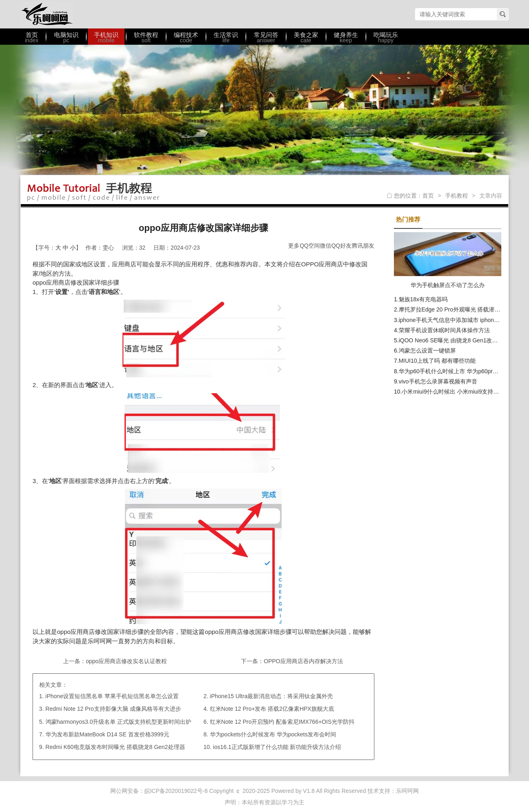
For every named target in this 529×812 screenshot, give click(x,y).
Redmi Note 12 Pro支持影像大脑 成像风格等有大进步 (113, 709)
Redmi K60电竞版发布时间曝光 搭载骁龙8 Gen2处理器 (115, 747)
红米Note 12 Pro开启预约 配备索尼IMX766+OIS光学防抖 (282, 722)
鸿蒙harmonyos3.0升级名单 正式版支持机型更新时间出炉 (119, 722)
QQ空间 (310, 246)
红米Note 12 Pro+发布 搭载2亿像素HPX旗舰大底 (272, 709)
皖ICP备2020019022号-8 (176, 791)
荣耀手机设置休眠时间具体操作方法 (444, 330)
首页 (428, 196)
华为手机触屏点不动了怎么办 (448, 285)
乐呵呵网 (47, 14)
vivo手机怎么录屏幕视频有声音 (438, 381)
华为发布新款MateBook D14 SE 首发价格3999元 (107, 734)
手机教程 (457, 196)
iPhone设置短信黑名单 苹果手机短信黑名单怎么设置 (112, 696)
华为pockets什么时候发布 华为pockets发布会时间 (273, 734)
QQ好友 (341, 246)
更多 (294, 246)
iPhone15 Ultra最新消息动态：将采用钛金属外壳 (272, 696)
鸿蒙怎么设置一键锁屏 (427, 350)
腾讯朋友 (363, 246)
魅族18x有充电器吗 (423, 299)
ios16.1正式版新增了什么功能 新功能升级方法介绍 (277, 747)
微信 (326, 246)
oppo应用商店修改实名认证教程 (126, 661)
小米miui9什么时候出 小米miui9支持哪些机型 (459, 392)
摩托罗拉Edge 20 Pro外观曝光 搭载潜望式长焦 (458, 309)
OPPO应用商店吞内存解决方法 (303, 661)
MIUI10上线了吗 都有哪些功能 (437, 361)
